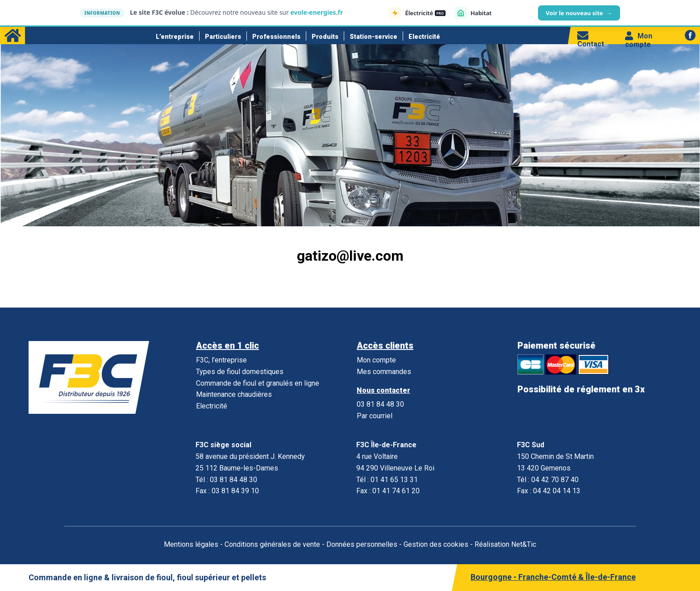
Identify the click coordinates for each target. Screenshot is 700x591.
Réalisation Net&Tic (505, 544)
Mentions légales (191, 544)
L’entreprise (175, 37)
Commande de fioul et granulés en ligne (258, 383)
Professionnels (276, 37)
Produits (325, 37)
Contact (591, 40)
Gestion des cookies (436, 544)
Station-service (373, 37)
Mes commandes (384, 372)
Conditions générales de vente (272, 544)
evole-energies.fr (317, 12)
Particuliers (223, 37)
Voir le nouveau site (579, 13)
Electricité (424, 37)
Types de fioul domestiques (240, 372)
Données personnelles (362, 544)
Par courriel (375, 416)
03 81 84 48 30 (380, 404)
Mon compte (639, 40)
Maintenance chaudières (234, 394)
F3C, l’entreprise (221, 360)
